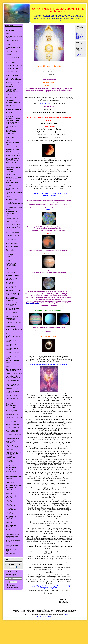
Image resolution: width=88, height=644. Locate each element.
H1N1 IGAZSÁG (10, 172)
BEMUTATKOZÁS (11, 31)
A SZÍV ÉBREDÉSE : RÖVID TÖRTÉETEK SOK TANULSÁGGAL (13, 251)
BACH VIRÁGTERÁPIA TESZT (14, 66)
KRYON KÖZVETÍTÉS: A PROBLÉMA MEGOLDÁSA (13, 377)
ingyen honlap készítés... (79, 38)
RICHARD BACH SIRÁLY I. (13, 227)
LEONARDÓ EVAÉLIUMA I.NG (14, 329)
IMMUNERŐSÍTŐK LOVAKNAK (11, 442)
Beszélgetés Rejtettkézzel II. (13, 427)
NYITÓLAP (9, 28)
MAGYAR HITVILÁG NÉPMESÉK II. (11, 260)
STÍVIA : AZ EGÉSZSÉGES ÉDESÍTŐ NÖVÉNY (13, 309)
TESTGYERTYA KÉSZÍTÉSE (14, 110)
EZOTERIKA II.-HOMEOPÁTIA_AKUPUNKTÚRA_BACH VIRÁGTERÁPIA (16, 204)
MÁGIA (8, 197)
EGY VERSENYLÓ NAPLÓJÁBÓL (11, 489)
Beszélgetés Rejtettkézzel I (13, 425)
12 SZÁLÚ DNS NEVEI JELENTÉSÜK (12, 313)
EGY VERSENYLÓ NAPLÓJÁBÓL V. (11, 505)
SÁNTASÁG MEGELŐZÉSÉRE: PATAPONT (11, 462)
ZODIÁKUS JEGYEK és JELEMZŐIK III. (12, 279)
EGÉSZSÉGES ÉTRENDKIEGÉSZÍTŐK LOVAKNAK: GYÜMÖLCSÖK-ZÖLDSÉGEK (14, 447)
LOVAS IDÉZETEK (11, 474)
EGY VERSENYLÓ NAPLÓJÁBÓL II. (11, 493)
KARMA (8, 140)
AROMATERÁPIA (11, 100)
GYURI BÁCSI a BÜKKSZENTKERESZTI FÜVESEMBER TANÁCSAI (13, 384)
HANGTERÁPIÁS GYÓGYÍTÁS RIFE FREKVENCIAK (11, 132)
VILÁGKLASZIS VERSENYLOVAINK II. (12, 471)
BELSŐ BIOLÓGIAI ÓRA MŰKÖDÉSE (12, 151)
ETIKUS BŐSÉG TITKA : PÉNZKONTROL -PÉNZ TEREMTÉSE (12, 299)
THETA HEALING (11, 63)
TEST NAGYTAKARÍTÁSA (13, 147)
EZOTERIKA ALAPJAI (12, 200)
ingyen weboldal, (79, 36)
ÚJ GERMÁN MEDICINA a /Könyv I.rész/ (13, 48)
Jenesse (8, 529)
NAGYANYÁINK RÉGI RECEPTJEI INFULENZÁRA (13, 79)
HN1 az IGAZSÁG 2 (11, 175)
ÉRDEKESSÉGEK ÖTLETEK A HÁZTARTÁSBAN (14, 370)
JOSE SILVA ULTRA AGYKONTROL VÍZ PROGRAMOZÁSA (11, 265)
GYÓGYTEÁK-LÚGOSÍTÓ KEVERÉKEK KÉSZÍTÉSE (13, 75)
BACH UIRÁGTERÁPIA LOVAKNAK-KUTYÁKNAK (13, 438)
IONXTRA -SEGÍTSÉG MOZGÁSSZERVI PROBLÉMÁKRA (12, 318)
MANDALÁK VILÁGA (11, 222)
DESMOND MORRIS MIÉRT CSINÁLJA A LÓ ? (13, 478)
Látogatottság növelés (79, 55)
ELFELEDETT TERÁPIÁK (13, 395)
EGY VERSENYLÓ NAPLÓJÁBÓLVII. (11, 522)
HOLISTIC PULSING (11, 60)
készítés (65, 614)
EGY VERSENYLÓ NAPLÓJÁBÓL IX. (11, 518)
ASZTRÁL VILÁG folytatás (13, 233)
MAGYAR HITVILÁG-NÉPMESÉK (11, 256)
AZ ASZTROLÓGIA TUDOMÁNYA (11, 287)
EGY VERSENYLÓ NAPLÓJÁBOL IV (11, 501)
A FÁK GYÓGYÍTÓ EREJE (13, 380)
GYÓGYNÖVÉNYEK (11, 71)
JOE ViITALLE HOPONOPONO (10, 113)
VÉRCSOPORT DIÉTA (12, 273)
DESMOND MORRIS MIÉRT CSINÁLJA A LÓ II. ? (13, 482)
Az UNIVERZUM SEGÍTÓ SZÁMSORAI (13, 392)
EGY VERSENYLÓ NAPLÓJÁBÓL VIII (11, 509)
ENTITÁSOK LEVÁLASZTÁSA (14, 373)
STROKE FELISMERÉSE (13, 276)
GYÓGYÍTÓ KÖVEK (11, 165)
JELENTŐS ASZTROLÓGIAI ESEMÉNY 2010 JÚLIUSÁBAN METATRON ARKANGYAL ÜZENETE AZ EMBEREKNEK (14, 293)
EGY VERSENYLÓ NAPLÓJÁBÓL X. (11, 526)
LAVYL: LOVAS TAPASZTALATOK (11, 326)
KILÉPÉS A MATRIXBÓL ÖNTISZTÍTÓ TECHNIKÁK (13, 411)
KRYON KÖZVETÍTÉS (12, 415)
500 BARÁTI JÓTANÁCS (12, 219)
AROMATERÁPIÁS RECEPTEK (11, 106)
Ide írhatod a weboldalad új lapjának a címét (13, 541)
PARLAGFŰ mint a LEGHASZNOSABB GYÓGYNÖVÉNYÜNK (12, 91)
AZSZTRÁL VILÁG (11, 230)
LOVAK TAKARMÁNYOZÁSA (14, 434)
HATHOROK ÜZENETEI (12, 398)
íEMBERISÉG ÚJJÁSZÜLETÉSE (11, 404)
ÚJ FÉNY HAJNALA (11, 408)
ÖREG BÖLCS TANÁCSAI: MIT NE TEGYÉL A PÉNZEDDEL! (13, 304)
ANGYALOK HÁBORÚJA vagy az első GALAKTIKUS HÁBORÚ (14, 179)
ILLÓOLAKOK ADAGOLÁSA (13, 103)
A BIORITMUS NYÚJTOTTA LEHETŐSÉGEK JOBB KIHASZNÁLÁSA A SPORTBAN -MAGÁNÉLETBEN (13, 455)
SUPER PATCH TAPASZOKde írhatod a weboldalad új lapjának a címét (14, 536)
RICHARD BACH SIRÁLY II (13, 224)
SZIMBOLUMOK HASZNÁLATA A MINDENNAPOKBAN (12, 96)
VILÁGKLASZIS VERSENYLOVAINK (11, 467)
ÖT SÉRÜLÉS (10, 532)
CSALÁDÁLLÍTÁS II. (11, 55)
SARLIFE (8, 45)
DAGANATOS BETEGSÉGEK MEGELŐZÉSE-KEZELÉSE (14, 155)
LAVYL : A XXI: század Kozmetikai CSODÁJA (12, 41)
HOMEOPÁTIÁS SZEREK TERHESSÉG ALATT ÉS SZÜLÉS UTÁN (13, 122)
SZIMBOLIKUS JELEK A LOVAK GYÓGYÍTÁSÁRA (13, 431)
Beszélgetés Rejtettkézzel (13, 422)
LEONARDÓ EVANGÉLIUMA (14, 322)
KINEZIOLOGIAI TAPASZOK (13, 389)
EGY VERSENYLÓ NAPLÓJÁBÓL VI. (11, 513)
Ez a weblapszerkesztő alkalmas (80, 34)
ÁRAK (8, 34)
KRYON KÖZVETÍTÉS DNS (13, 401)
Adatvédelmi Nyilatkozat (47, 617)
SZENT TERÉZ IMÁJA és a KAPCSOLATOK (13, 213)
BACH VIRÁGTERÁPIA (12, 68)
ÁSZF (38, 617)
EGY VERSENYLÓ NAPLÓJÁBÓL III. (11, 497)
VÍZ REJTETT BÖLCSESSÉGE (10, 269)
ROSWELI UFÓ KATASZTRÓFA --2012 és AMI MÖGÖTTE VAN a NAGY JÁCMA (14, 188)
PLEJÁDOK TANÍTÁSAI (12, 183)
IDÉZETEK (9, 216)
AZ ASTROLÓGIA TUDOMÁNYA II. (11, 283)
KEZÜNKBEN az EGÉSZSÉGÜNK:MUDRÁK (13, 117)
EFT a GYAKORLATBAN (12, 57)
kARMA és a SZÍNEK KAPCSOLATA (11, 137)
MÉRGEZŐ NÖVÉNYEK (12, 82)
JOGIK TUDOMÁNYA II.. (12, 247)
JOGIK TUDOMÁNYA (12, 244)
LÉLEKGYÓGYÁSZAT (12, 52)
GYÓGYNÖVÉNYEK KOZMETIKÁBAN (11, 86)
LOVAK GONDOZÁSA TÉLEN (14, 485)
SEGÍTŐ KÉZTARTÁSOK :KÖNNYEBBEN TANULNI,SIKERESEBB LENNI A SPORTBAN (13, 160)
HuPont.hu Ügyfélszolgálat (13, 588)
